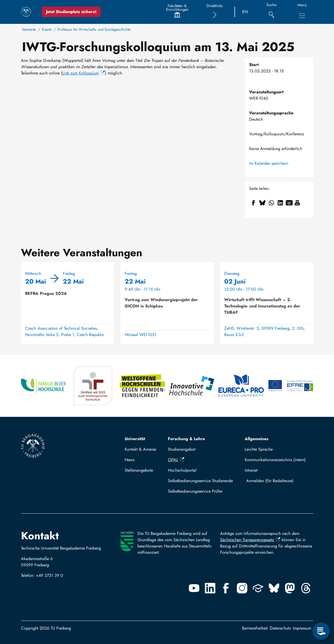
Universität (135, 439)
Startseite (29, 29)
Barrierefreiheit (255, 628)
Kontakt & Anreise (140, 449)
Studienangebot (182, 449)
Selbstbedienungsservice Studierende (200, 481)
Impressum (302, 628)
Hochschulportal (182, 470)
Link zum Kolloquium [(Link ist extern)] (84, 73)
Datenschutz (280, 628)
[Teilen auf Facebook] (254, 203)
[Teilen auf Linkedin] (280, 203)
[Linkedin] (210, 588)
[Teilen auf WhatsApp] (271, 203)
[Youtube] (194, 588)
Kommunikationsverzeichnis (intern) (275, 460)
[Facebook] (226, 588)
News (130, 460)
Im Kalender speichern (269, 163)
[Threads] (306, 588)
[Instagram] (242, 588)
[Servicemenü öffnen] (321, 631)
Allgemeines (256, 439)
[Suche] (272, 12)
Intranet (251, 470)
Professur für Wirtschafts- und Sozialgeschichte (94, 29)
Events (47, 29)
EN (245, 12)
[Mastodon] (290, 588)
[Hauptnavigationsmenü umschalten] (302, 16)
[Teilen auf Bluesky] (262, 203)
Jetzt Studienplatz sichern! (71, 12)
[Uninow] (258, 588)
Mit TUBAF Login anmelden (278, 481)
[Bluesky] (274, 588)
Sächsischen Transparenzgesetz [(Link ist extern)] (250, 540)
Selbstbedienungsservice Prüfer (195, 491)
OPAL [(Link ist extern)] (176, 460)
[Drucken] (297, 203)
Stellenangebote (139, 470)
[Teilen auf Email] (289, 203)
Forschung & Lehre (186, 439)
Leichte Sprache (259, 449)
